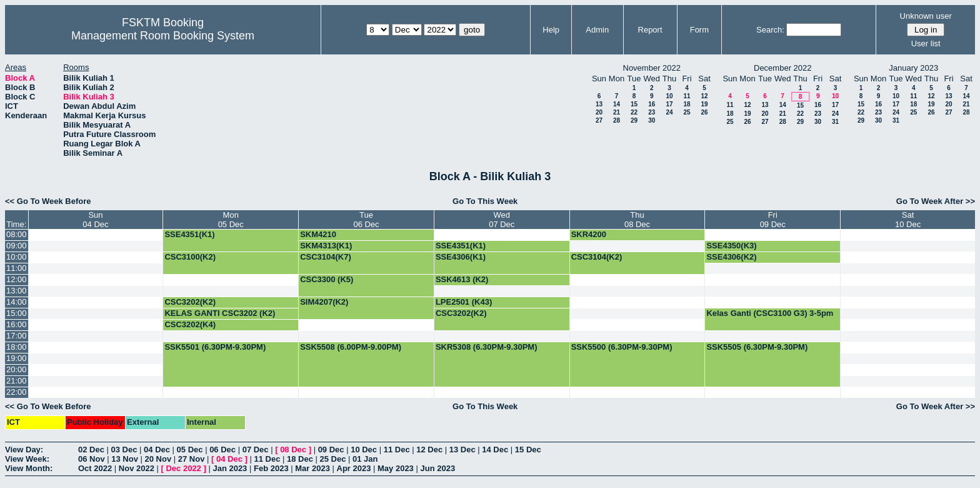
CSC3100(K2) (190, 257)
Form (699, 30)
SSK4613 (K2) (462, 279)
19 (704, 104)
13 (599, 104)
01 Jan (365, 459)
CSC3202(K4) (190, 324)
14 (617, 104)
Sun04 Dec (95, 220)
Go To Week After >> (936, 201)
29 (634, 120)
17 (669, 104)
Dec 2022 (183, 468)
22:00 (17, 392)
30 (652, 120)
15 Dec (528, 450)
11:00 (17, 268)
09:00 (17, 246)
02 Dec (91, 450)
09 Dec (331, 450)
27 (599, 120)
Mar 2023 (312, 468)
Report (650, 30)
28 (617, 120)
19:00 (17, 358)
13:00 (17, 291)
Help (551, 30)
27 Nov (192, 459)
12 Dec (429, 450)
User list (926, 43)
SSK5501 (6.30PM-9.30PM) (215, 347)
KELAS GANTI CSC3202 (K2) (220, 313)
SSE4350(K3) (731, 246)
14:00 (17, 302)
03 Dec (124, 450)
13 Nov (125, 459)
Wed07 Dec (502, 220)
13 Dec (462, 450)
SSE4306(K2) (731, 257)
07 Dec (256, 450)
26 (704, 112)
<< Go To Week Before (48, 201)
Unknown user (926, 16)
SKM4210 (318, 234)
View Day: (24, 450)
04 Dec (157, 450)
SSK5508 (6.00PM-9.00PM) (351, 347)
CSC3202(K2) (190, 302)
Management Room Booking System (163, 36)
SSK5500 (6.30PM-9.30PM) (622, 347)
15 (634, 104)
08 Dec (293, 450)
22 (634, 112)
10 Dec (364, 450)
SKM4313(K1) (326, 246)
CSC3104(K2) (597, 257)
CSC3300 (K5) (327, 279)
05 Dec (190, 450)
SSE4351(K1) (189, 234)
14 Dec (495, 450)
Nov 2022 (137, 468)
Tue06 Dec (366, 220)
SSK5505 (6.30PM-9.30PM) (757, 347)
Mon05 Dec (231, 220)
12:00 (17, 279)
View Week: (27, 459)
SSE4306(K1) (461, 257)
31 (835, 122)
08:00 (17, 234)
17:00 (17, 336)
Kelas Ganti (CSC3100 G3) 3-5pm (770, 313)
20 (599, 112)
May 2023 (396, 468)
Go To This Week (485, 201)
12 (704, 96)
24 (669, 112)
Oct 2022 (95, 468)
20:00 (17, 369)
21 (617, 112)
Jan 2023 (230, 468)
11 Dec (397, 450)
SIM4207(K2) (324, 302)
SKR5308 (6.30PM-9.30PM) (487, 347)
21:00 (17, 381)
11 (687, 96)
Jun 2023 (437, 468)
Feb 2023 (271, 468)
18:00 (17, 347)
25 (687, 112)
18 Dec (300, 459)
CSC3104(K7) (326, 257)
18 (687, 104)
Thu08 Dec (637, 220)
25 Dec (333, 459)
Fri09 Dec (773, 220)
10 (669, 96)
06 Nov (92, 459)
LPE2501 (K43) (464, 302)
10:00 (17, 257)
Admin (597, 30)
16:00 (17, 324)
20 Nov (158, 459)
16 (652, 104)
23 (652, 112)
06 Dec (222, 450)
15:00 (17, 313)
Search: (770, 30)
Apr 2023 (354, 468)
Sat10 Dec (908, 220)
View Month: (29, 468)
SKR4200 (589, 234)
